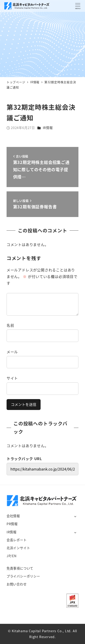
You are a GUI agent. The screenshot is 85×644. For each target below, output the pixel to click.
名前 (10, 325)
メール (12, 352)
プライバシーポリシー (23, 576)
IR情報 (48, 128)
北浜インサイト (18, 548)
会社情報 (13, 516)
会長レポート (17, 540)
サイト (12, 378)
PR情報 (12, 524)
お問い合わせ (17, 584)
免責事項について (20, 568)
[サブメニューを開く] (75, 516)
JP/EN (12, 556)
